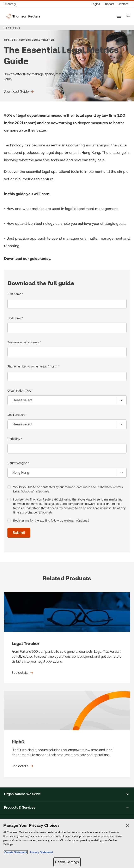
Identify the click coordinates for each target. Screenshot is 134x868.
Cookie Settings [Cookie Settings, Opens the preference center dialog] (67, 862)
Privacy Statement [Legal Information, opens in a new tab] (41, 852)
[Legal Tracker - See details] (67, 638)
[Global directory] (11, 4)
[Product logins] (96, 4)
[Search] (128, 15)
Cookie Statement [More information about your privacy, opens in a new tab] (16, 852)
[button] (67, 794)
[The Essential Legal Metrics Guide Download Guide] (19, 92)
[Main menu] (119, 16)
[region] (67, 843)
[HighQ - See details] (67, 734)
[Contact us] (123, 4)
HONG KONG (12, 28)
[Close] (127, 826)
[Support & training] (109, 4)
